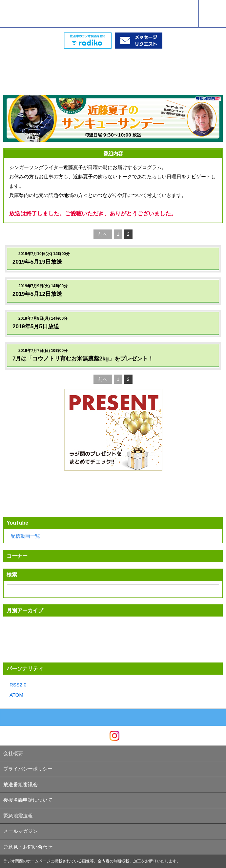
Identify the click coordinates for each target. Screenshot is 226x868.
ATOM (16, 695)
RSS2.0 (18, 685)
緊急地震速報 (18, 816)
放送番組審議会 (21, 784)
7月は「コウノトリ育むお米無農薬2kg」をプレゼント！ (83, 359)
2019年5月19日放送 (37, 262)
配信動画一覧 (25, 536)
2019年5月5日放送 (36, 326)
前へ (103, 234)
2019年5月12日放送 (37, 294)
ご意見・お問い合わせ (28, 847)
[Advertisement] (113, 65)
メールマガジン (21, 831)
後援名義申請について (28, 800)
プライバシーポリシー (28, 769)
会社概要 (13, 753)
